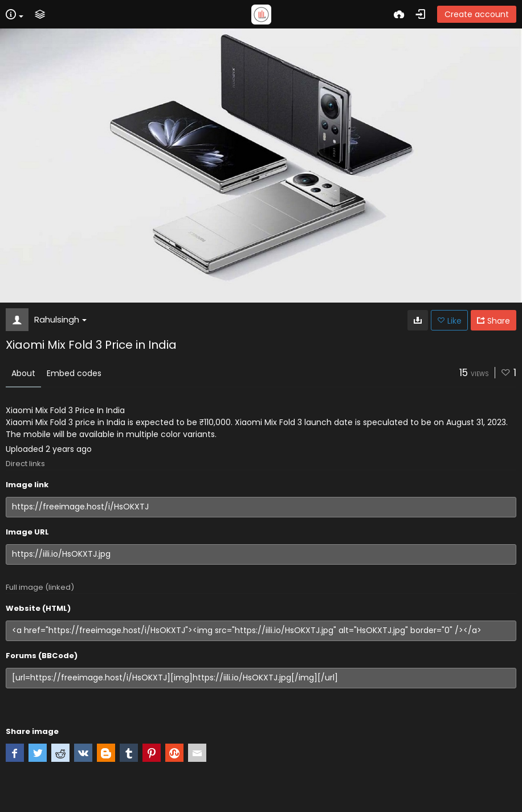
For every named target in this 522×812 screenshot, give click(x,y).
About (23, 373)
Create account (477, 14)
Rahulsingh (60, 319)
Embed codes (74, 373)
